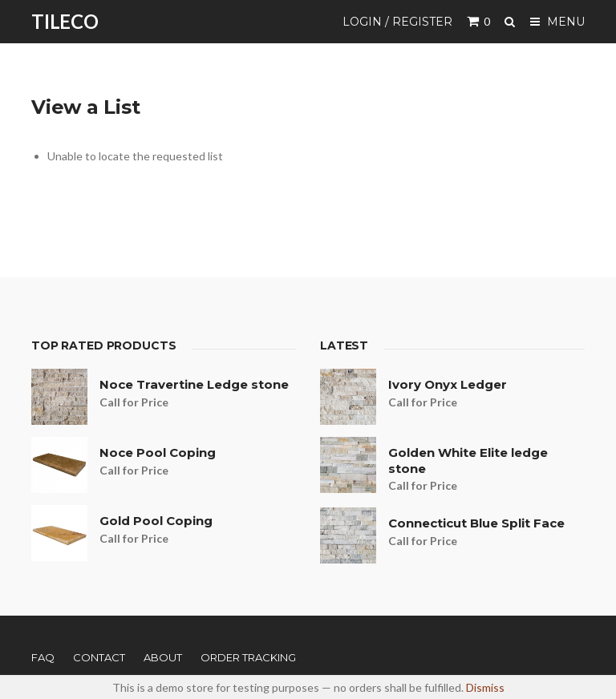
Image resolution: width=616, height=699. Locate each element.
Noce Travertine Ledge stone (194, 384)
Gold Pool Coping (156, 521)
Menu (557, 22)
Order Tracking (248, 657)
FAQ (43, 657)
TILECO (65, 21)
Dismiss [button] (485, 687)
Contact (99, 657)
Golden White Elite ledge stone (468, 461)
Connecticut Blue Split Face (476, 523)
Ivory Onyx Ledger (448, 384)
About (163, 657)
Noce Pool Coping (158, 453)
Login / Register (397, 22)
